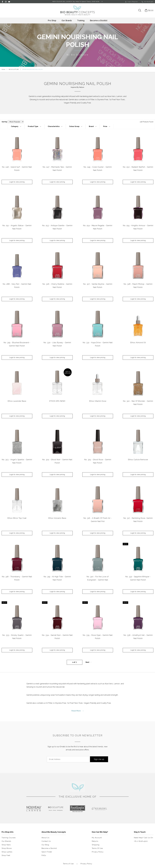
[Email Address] (68, 759)
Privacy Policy (98, 852)
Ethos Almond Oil (138, 343)
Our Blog (45, 845)
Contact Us (46, 841)
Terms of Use (68, 864)
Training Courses (9, 838)
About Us (45, 838)
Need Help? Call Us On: (144, 838)
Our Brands (67, 20)
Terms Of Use (97, 848)
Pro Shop (52, 20)
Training (81, 20)
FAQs (44, 855)
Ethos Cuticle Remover (138, 460)
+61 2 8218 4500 (141, 841)
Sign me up (99, 759)
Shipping (96, 845)
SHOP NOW (97, 2)
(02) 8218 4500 (148, 2)
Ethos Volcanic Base (57, 518)
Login (128, 2)
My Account (97, 838)
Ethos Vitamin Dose (98, 401)
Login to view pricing (17, 182)
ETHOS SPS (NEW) (57, 401)
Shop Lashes (7, 852)
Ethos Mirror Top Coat (17, 518)
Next (89, 662)
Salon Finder (47, 852)
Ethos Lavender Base (17, 401)
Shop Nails (6, 845)
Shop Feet (6, 855)
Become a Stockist (99, 20)
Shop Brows (7, 848)
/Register (135, 2)
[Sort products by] (16, 122)
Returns (95, 841)
